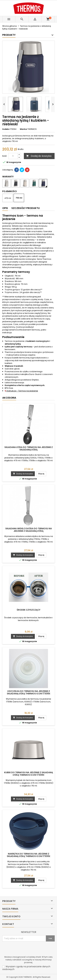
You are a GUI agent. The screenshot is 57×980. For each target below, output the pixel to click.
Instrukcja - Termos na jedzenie (21, 391)
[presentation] (25, 949)
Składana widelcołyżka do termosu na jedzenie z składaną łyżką (29, 530)
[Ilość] (13, 156)
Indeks (6, 129)
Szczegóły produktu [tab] (26, 208)
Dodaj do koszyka (39, 156)
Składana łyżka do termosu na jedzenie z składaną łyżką (29, 448)
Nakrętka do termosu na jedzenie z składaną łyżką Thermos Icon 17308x (29, 855)
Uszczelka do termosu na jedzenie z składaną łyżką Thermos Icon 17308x (29, 692)
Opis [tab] (5, 208)
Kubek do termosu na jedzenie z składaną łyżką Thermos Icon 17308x (28, 774)
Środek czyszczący (28, 610)
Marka (23, 129)
